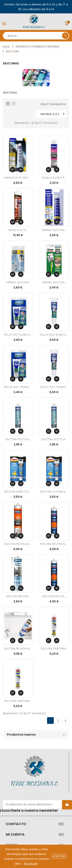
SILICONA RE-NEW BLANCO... (18, 649)
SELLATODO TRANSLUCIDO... (18, 387)
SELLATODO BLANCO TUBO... (54, 335)
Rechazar (31, 864)
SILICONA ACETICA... (18, 439)
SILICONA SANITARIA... (54, 649)
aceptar (59, 856)
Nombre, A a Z (53, 114)
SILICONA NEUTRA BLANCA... (18, 544)
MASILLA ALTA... (18, 230)
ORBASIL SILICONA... (54, 230)
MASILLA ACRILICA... (54, 178)
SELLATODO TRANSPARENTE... (54, 387)
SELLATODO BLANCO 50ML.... (18, 335)
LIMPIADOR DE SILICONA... (18, 178)
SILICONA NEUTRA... (18, 596)
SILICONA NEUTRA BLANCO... (54, 544)
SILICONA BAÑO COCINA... (18, 492)
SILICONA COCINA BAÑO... (54, 492)
